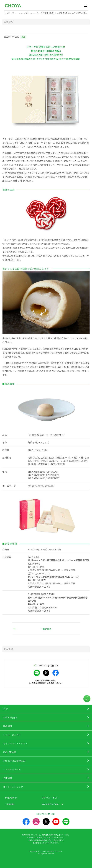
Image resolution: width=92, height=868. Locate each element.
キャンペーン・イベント (15, 743)
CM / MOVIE (10, 752)
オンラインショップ (13, 787)
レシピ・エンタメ (12, 735)
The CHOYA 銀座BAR (14, 761)
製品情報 (8, 726)
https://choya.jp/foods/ (41, 486)
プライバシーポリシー (51, 798)
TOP (5, 709)
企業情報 (8, 778)
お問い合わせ (11, 798)
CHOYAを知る (10, 717)
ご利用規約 (10, 804)
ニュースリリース (12, 769)
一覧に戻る (46, 629)
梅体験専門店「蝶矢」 (51, 804)
